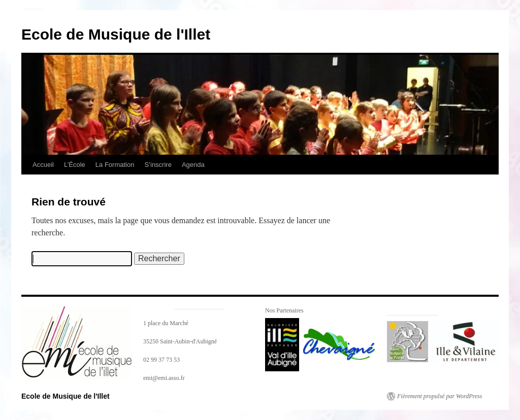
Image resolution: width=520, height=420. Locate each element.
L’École (75, 165)
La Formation (115, 165)
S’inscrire (158, 165)
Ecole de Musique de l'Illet (116, 34)
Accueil (43, 165)
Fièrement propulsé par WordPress (440, 396)
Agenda (193, 165)
